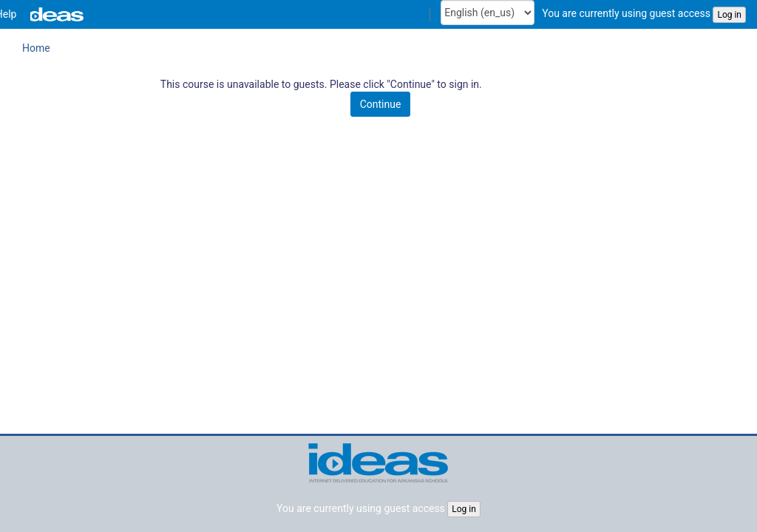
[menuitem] (118, 14)
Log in (729, 15)
